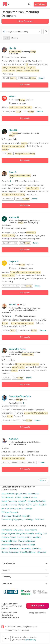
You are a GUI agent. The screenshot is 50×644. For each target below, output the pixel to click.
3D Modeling (7, 530)
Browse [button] (25, 570)
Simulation (42, 552)
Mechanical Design (9, 541)
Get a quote (25, 85)
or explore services (38, 613)
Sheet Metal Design (28, 552)
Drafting (39, 534)
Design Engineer (8, 534)
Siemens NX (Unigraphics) (12, 520)
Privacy (9, 630)
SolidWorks (40, 520)
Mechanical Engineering (11, 545)
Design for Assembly (25, 534)
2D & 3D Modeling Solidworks (14, 494)
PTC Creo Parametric (10, 512)
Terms (17, 630)
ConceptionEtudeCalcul (20, 396)
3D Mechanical (27, 78)
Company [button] (25, 577)
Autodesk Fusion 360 (11, 286)
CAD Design (19, 530)
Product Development (11, 548)
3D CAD (22, 199)
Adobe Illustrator (30, 498)
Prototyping (26, 548)
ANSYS (6, 462)
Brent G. (13, 172)
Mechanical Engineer (27, 541)
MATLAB (5, 509)
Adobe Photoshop (18, 462)
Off (6, 38)
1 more (41, 462)
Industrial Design (8, 537)
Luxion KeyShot (40, 505)
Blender (22, 505)
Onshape (28, 509)
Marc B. (13, 48)
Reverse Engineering (10, 552)
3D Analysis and (12, 112)
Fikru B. (13, 305)
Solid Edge (29, 520)
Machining (37, 537)
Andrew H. (14, 217)
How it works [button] (25, 563)
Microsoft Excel (17, 509)
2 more (41, 78)
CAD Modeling (31, 530)
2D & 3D (9, 78)
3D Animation (8, 199)
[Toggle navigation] (6, 4)
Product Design (29, 545)
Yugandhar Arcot (17, 349)
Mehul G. (13, 130)
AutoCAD (6, 378)
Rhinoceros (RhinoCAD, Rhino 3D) (16, 516)
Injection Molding (24, 537)
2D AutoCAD (33, 494)
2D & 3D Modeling (10, 243)
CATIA (29, 505)
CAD (29, 112)
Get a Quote (40, 4)
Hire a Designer (25, 21)
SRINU (12, 97)
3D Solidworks (8, 498)
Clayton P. (14, 262)
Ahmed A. (14, 439)
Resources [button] (25, 583)
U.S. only (14, 38)
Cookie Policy (31, 640)
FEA (45, 534)
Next (43, 481)
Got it (7, 639)
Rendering (37, 548)
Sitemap (25, 630)
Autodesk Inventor (9, 505)
